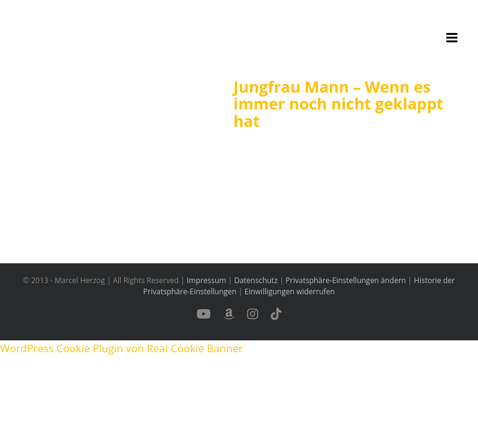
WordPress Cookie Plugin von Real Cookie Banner (121, 348)
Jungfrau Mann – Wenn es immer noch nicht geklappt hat (338, 104)
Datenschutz (256, 280)
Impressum (206, 280)
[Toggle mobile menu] (453, 38)
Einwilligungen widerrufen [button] (290, 292)
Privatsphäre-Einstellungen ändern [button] (346, 280)
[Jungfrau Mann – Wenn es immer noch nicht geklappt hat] (118, 141)
